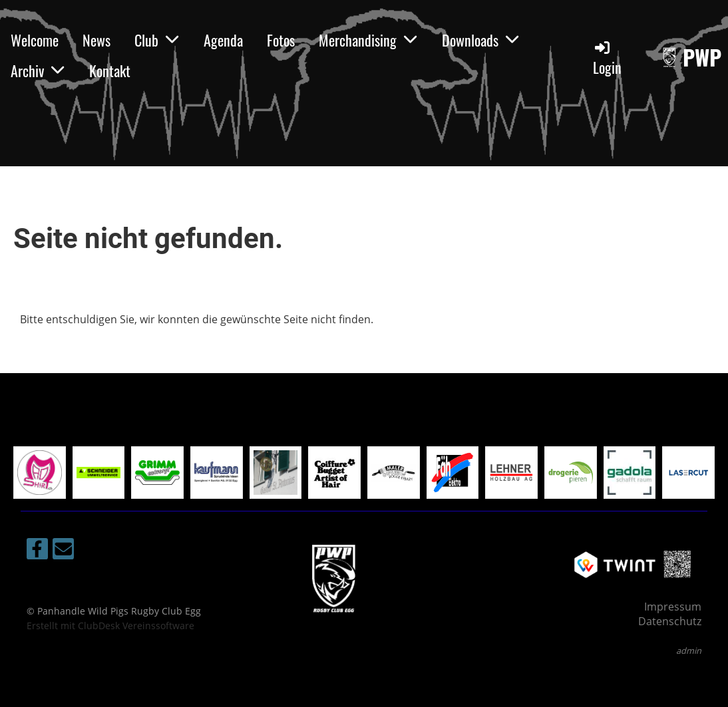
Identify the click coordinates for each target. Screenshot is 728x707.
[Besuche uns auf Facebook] (37, 551)
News (96, 40)
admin (689, 650)
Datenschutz (670, 621)
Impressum (673, 607)
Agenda (223, 40)
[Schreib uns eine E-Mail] (63, 551)
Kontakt (110, 71)
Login (607, 58)
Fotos (281, 40)
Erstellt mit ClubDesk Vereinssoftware (110, 626)
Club (157, 40)
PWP (702, 58)
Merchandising (368, 40)
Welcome (35, 40)
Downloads (481, 40)
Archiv (38, 71)
